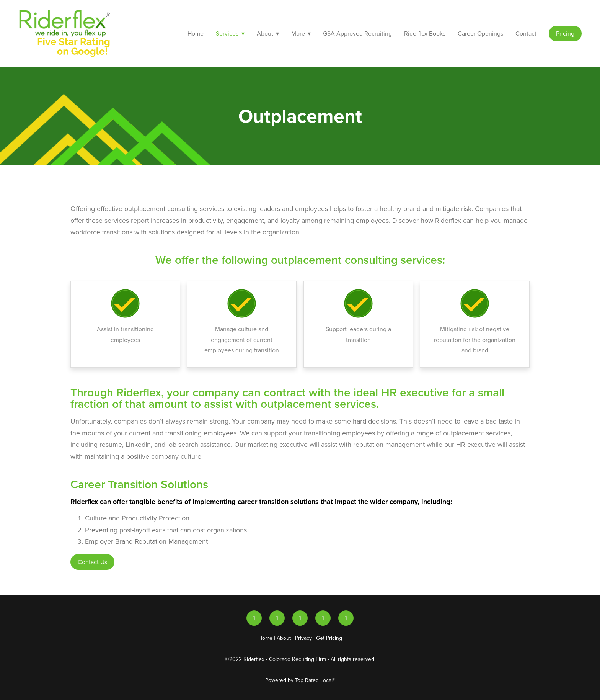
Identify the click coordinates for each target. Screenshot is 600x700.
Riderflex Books (425, 33)
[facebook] (346, 618)
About (284, 638)
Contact (526, 33)
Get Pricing (329, 638)
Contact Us (92, 562)
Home (196, 33)
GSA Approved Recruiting (357, 33)
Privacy (303, 638)
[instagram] (323, 618)
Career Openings (480, 33)
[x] (300, 618)
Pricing (565, 33)
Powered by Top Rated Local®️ (300, 680)
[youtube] (277, 618)
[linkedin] (254, 618)
